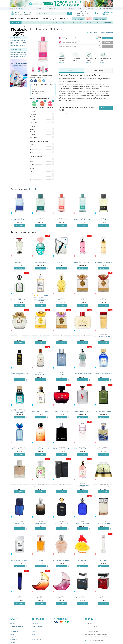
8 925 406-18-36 (92, 629)
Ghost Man (20, 598)
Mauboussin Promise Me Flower (82, 449)
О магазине (13, 640)
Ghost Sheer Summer (61, 598)
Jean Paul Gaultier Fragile (103, 486)
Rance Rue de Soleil (40, 337)
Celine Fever (103, 598)
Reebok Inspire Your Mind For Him (19, 55)
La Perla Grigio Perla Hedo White (20, 561)
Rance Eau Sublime (83, 300)
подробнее (61, 62)
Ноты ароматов (37, 640)
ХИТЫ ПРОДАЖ (16, 23)
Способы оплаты (53, 8)
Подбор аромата (100, 19)
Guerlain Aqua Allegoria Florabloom (83, 486)
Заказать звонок (81, 15)
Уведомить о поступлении (107, 42)
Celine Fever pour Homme (83, 598)
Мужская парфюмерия (17, 629)
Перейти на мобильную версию (96, 640)
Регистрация (109, 8)
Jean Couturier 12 (20, 523)
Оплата (34, 629)
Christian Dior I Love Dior (103, 449)
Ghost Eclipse (40, 598)
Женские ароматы (17, 19)
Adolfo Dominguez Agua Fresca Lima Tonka (103, 374)
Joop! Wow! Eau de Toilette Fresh (40, 449)
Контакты (35, 637)
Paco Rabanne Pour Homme (103, 412)
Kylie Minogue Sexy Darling (61, 412)
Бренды (13, 624)
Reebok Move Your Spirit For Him (18, 57)
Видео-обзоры (14, 637)
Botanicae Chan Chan (20, 486)
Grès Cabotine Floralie (41, 263)
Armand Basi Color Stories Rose (82, 263)
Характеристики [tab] (98, 70)
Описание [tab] (71, 70)
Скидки (90, 8)
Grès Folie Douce (82, 561)
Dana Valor (61, 374)
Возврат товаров (37, 626)
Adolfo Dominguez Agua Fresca (41, 412)
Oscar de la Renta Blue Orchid (20, 449)
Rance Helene (20, 337)
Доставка (35, 624)
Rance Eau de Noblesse (61, 337)
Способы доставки (35, 8)
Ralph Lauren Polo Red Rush (83, 412)
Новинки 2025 (79, 19)
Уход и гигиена (14, 632)
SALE (89, 19)
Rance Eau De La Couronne (103, 300)
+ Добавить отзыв (106, 108)
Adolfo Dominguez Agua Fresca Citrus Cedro (20, 412)
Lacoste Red (82, 337)
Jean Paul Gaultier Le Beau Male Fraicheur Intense (83, 374)
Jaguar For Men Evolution (83, 523)
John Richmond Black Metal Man (61, 449)
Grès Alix (41, 561)
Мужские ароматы (33, 19)
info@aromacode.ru (93, 632)
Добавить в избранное (106, 32)
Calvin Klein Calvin (61, 486)
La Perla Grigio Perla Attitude (103, 523)
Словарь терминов (94, 32)
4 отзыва (45, 295)
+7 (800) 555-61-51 (84, 12)
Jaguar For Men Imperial (61, 523)
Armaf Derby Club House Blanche (20, 300)
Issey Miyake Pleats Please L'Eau (41, 486)
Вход (103, 8)
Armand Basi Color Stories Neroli (103, 263)
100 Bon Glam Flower (40, 374)
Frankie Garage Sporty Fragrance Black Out (20, 374)
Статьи (12, 634)
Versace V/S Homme (61, 263)
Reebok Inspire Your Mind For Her (18, 43)
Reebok (33, 189)
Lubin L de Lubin (20, 263)
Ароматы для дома (50, 19)
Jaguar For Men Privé (40, 523)
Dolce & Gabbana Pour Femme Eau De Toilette (103, 337)
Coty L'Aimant (61, 300)
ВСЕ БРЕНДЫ (108, 23)
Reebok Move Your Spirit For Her (18, 46)
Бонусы (34, 632)
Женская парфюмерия (17, 626)
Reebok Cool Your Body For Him (18, 53)
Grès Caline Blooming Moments (61, 561)
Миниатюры (64, 19)
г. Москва (20, 8)
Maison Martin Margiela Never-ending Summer (41, 300)
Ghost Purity (103, 561)
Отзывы (13, 642)
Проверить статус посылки (73, 8)
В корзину (107, 38)
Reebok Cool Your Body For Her (18, 40)
